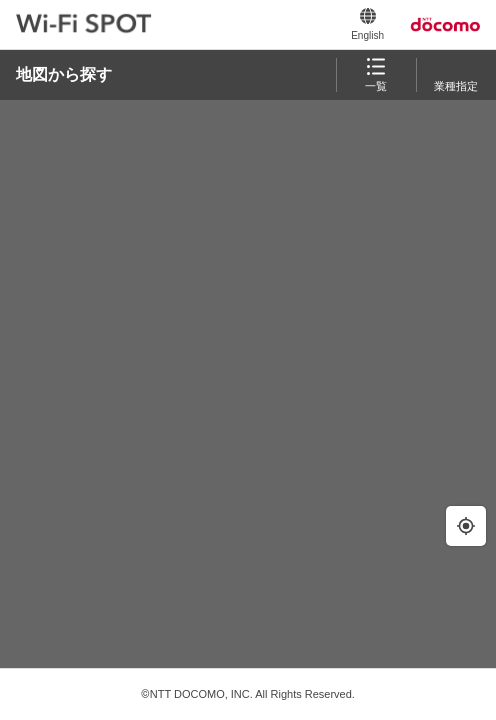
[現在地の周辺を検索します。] (466, 526)
